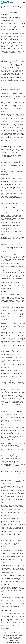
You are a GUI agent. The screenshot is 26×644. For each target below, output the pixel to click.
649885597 (11, 636)
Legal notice (6, 637)
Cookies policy (16, 639)
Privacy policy (9, 639)
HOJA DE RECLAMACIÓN (13, 640)
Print (2, 5)
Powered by (13, 642)
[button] (24, 2)
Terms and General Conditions (16, 637)
